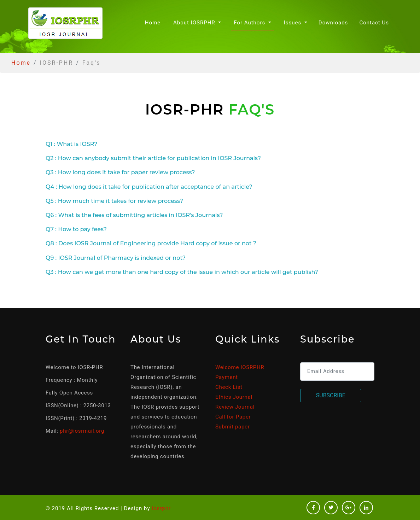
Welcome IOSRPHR (240, 367)
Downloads (333, 23)
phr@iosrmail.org (82, 431)
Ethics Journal (234, 397)
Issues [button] (293, 23)
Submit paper (232, 427)
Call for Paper (233, 417)
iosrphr (161, 508)
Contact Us (374, 23)
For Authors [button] (250, 23)
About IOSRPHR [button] (195, 23)
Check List (229, 387)
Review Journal (235, 407)
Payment (227, 377)
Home (154, 22)
